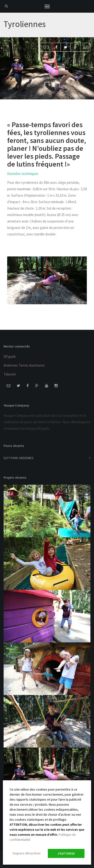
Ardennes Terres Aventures (24, 365)
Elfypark (10, 356)
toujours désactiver (27, 853)
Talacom (10, 374)
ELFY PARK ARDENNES (19, 458)
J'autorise (66, 853)
